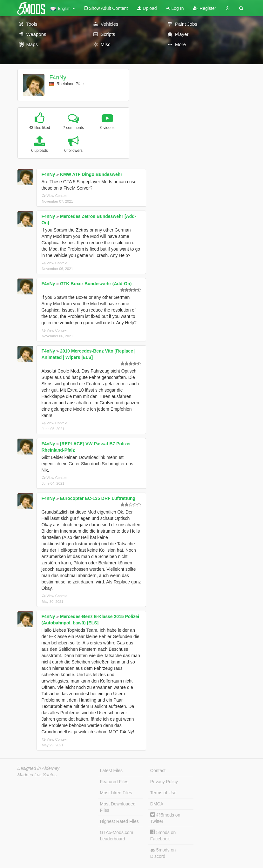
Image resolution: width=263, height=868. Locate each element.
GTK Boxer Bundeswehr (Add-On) (96, 284)
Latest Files (111, 770)
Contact (158, 770)
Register (205, 8)
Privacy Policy (164, 782)
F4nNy (58, 77)
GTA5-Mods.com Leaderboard (117, 836)
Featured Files (114, 782)
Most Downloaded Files (118, 807)
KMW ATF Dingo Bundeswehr (91, 174)
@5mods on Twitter (165, 818)
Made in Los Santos (37, 775)
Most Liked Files (116, 793)
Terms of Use (163, 793)
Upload (147, 8)
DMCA (157, 804)
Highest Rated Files (119, 821)
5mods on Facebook (163, 835)
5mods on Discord (163, 853)
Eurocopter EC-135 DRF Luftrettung (98, 498)
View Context (55, 196)
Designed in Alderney (39, 768)
